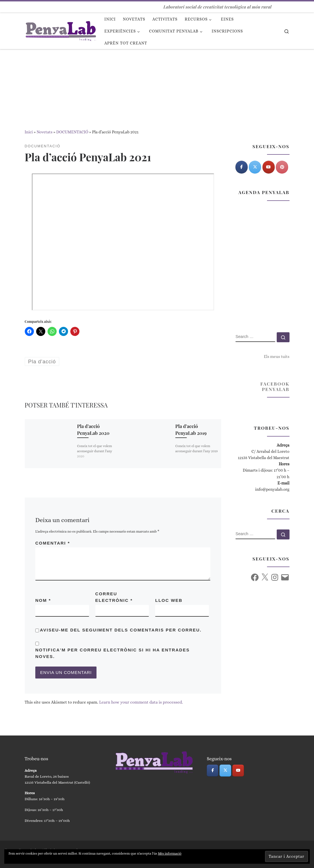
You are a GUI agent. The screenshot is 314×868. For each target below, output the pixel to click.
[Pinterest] (282, 167)
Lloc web (169, 600)
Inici (29, 132)
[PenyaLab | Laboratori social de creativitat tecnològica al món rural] (60, 29)
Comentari (53, 543)
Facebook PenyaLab (275, 387)
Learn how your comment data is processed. (141, 702)
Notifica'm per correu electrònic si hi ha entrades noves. (112, 653)
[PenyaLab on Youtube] (269, 167)
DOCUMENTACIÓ (72, 132)
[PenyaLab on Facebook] (242, 167)
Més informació (170, 853)
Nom (43, 600)
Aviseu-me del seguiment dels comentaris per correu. (121, 630)
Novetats (44, 132)
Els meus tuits (277, 356)
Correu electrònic (114, 597)
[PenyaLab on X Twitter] (255, 167)
